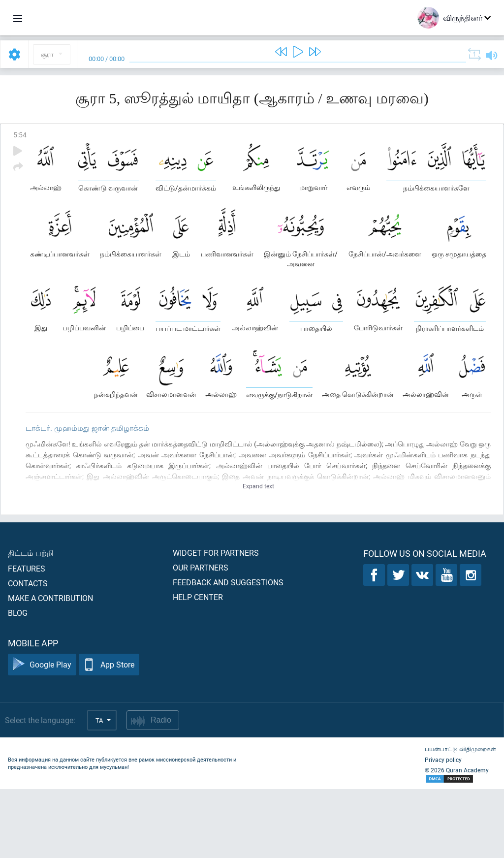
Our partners (201, 636)
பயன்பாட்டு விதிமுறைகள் (460, 818)
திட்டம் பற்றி (31, 621)
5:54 (20, 135)
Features (27, 637)
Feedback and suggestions (228, 651)
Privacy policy (443, 828)
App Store (109, 734)
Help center (198, 666)
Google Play (42, 734)
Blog (18, 682)
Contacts (28, 652)
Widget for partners (216, 621)
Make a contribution (50, 667)
